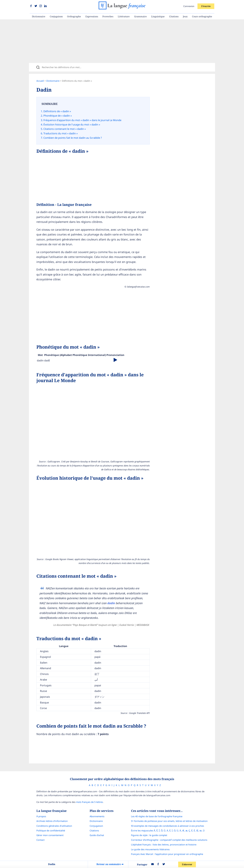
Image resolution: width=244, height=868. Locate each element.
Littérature (124, 16)
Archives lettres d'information (52, 821)
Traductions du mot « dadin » (61, 133)
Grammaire (140, 16)
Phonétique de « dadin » (58, 116)
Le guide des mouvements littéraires (150, 849)
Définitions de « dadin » (57, 111)
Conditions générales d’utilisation (54, 826)
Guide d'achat (97, 835)
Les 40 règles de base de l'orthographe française (157, 816)
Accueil (40, 81)
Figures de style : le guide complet (149, 835)
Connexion (189, 6)
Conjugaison (56, 16)
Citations (174, 16)
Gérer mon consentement (50, 835)
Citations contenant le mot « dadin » (65, 129)
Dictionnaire (39, 16)
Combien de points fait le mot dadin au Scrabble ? (73, 138)
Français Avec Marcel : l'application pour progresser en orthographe (167, 854)
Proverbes (108, 16)
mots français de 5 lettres (89, 802)
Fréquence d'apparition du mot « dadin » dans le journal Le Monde (82, 120)
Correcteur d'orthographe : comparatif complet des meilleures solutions (169, 840)
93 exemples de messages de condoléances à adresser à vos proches (168, 826)
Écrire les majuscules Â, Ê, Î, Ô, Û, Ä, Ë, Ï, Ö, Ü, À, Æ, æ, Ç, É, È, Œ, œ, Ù (168, 831)
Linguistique (158, 16)
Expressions (92, 16)
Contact (40, 840)
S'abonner (187, 864)
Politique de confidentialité (51, 831)
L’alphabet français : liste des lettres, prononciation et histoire (164, 845)
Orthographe (74, 16)
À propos (41, 816)
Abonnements (97, 816)
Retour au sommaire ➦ (110, 864)
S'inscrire (206, 6)
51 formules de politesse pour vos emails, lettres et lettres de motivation (169, 821)
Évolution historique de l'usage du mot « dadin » (72, 125)
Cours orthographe (202, 16)
